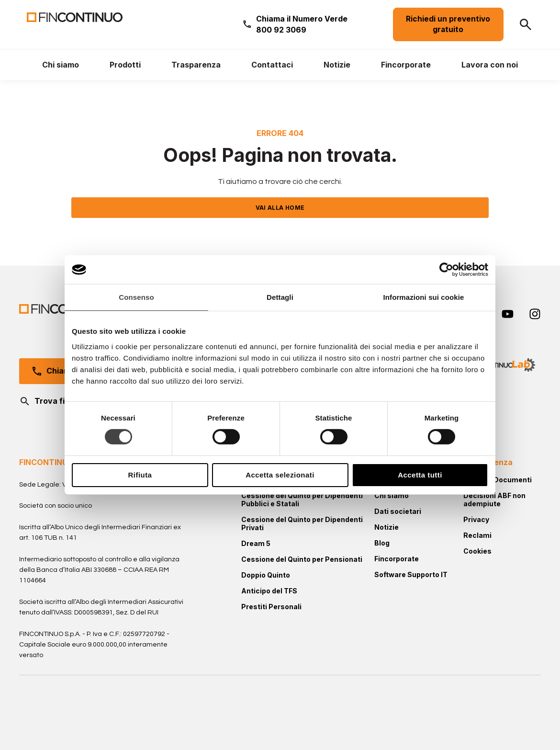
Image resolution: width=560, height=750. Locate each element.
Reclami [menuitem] (477, 535)
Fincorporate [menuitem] (397, 559)
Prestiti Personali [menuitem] (271, 607)
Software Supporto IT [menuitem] (411, 574)
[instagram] (535, 314)
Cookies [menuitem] (477, 551)
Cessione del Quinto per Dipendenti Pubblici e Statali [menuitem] (302, 500)
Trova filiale (50, 401)
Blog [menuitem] (382, 543)
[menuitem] (61, 65)
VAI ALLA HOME (280, 208)
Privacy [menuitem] (476, 519)
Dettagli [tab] (280, 297)
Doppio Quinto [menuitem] (266, 575)
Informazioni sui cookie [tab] (424, 297)
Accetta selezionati (280, 475)
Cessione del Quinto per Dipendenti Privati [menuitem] (302, 523)
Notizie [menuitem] (386, 527)
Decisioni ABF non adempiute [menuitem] (494, 500)
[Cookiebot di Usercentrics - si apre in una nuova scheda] (446, 270)
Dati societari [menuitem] (398, 511)
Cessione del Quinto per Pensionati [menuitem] (302, 559)
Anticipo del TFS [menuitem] (269, 591)
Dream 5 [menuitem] (256, 543)
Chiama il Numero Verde (302, 24)
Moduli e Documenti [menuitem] (498, 480)
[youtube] (508, 314)
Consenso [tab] (136, 297)
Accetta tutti (420, 475)
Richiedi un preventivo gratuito (448, 24)
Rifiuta (140, 475)
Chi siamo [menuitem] (392, 495)
